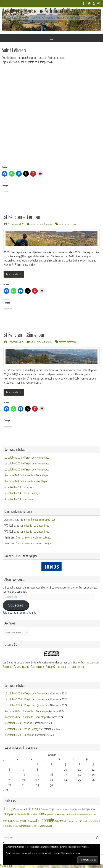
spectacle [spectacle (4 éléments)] (86, 821)
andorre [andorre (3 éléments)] (22, 809)
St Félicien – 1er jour (22, 217)
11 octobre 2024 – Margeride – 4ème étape (27, 463)
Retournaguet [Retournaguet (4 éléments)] (69, 821)
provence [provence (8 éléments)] (24, 821)
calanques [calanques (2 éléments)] (59, 809)
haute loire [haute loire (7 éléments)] (33, 815)
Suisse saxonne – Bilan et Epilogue (34, 538)
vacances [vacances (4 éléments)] (22, 826)
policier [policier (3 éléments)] (17, 821)
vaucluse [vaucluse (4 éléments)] (30, 826)
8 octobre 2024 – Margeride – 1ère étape (26, 481)
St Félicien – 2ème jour (24, 335)
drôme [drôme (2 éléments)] (93, 809)
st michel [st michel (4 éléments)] (6, 826)
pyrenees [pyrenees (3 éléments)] (32, 821)
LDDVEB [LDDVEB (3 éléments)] (56, 815)
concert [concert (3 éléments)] (79, 809)
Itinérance (48, 224)
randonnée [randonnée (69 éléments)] (45, 820)
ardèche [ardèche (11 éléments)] (30, 809)
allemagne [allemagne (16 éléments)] (9, 809)
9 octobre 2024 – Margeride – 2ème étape (26, 475)
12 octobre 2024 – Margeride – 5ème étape (27, 458)
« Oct (5, 790)
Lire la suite (14, 274)
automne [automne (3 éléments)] (45, 809)
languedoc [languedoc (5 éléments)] (49, 815)
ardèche (63, 224)
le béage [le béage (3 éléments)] (62, 815)
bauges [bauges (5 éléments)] (52, 809)
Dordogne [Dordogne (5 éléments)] (86, 809)
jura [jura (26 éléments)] (41, 814)
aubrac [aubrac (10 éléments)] (38, 809)
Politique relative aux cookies (71, 853)
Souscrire (16, 605)
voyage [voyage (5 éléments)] (49, 826)
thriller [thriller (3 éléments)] (16, 826)
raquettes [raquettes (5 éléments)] (59, 821)
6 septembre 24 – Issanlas (18, 487)
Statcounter (6, 866)
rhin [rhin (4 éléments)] (76, 821)
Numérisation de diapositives (41, 520)
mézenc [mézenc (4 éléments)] (85, 815)
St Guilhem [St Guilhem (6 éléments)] (95, 821)
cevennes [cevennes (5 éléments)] (72, 809)
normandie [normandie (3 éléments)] (92, 815)
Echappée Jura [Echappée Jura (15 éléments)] (11, 814)
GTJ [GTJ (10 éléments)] (26, 814)
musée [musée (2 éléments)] (80, 815)
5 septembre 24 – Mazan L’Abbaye (22, 493)
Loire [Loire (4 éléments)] (68, 815)
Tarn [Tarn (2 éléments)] (11, 826)
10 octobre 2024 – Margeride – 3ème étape (27, 470)
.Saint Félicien (36, 224)
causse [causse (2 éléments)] (65, 809)
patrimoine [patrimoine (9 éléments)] (8, 821)
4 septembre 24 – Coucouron (19, 499)
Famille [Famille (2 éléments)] (22, 815)
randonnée (72, 224)
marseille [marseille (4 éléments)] (73, 815)
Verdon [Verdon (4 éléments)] (37, 826)
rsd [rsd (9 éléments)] (80, 821)
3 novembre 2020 (16, 224)
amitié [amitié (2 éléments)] (17, 809)
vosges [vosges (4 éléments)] (43, 826)
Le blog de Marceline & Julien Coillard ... (42, 11)
